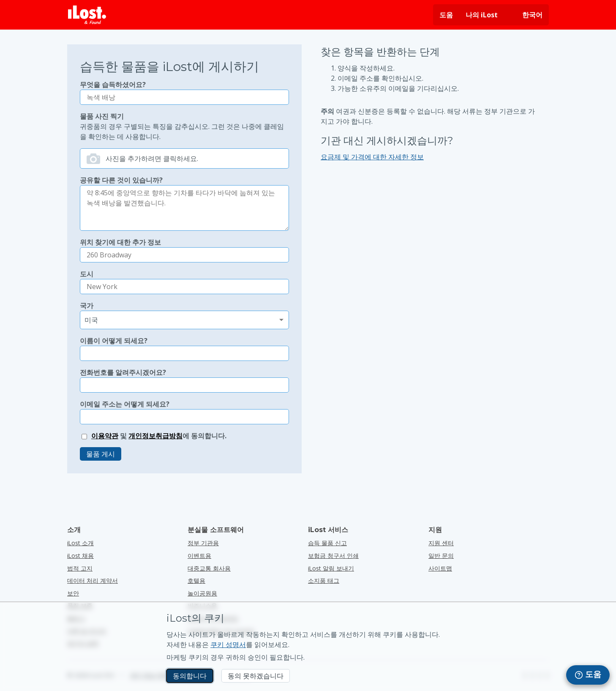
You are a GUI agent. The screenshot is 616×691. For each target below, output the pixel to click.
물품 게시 (101, 454)
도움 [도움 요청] (446, 15)
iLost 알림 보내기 (331, 568)
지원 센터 (441, 543)
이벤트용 (199, 556)
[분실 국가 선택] (184, 320)
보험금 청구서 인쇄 (333, 556)
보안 (73, 593)
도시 (87, 274)
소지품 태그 (324, 580)
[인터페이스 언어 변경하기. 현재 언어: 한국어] (526, 15)
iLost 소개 (80, 543)
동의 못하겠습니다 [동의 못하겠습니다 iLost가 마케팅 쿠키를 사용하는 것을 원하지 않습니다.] (256, 676)
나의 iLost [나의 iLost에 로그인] (482, 15)
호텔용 (196, 580)
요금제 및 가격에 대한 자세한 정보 (372, 157)
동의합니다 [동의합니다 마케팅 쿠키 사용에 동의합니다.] (190, 676)
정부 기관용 (203, 543)
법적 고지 (80, 568)
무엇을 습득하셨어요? (113, 85)
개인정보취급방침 (155, 436)
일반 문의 (441, 556)
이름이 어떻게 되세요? (114, 341)
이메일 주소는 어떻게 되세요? (125, 404)
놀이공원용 (202, 593)
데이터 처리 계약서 (93, 580)
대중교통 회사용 (209, 568)
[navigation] (588, 675)
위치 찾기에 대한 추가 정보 (120, 242)
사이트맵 (440, 568)
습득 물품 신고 (327, 543)
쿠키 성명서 (228, 645)
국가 (87, 306)
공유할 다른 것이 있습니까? (121, 180)
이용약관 (105, 436)
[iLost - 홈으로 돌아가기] (87, 15)
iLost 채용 (80, 556)
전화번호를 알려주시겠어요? (123, 372)
